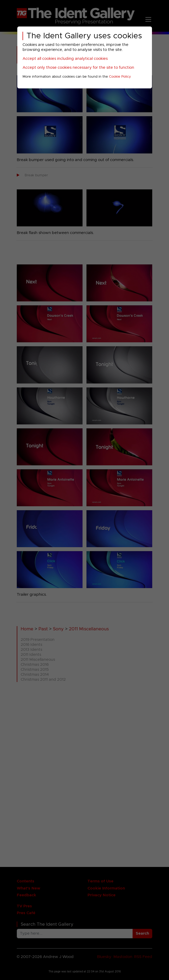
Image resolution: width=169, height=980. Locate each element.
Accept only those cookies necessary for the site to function (78, 68)
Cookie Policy (120, 77)
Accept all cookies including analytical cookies (65, 59)
